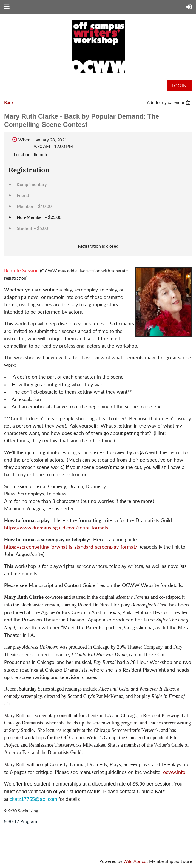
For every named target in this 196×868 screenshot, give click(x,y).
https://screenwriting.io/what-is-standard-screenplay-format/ (71, 547)
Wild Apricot (136, 861)
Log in (179, 85)
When (24, 140)
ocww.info (174, 772)
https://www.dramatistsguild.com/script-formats (56, 528)
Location (22, 154)
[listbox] (169, 103)
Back (9, 102)
